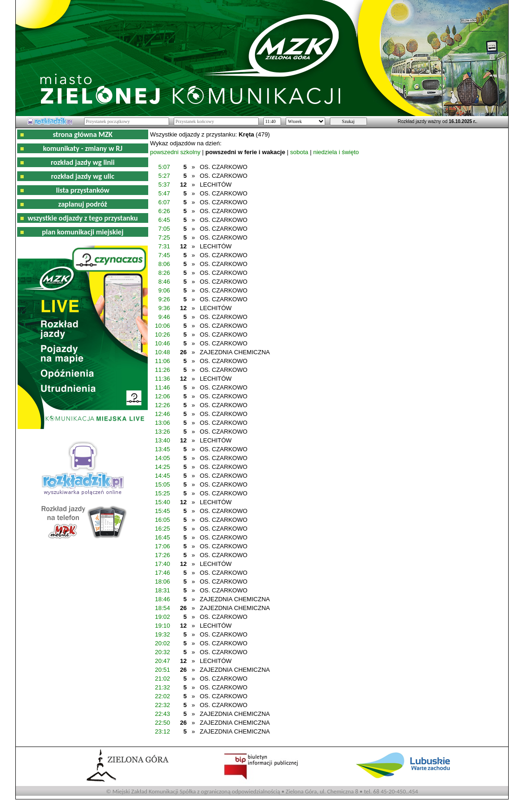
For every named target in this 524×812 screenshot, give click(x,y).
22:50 (162, 723)
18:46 (162, 599)
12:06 (162, 396)
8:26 (164, 273)
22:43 (162, 714)
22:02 (162, 696)
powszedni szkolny (175, 152)
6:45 (164, 220)
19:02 (162, 617)
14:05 (162, 458)
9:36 (164, 308)
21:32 (162, 687)
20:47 (162, 661)
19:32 (162, 634)
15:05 (162, 484)
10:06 (162, 326)
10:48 (162, 352)
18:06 (162, 581)
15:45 (162, 511)
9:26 (164, 299)
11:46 (162, 387)
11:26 (162, 370)
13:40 (162, 440)
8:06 (164, 264)
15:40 (162, 502)
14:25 (162, 467)
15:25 (162, 493)
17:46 (162, 573)
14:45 (162, 476)
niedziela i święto (336, 152)
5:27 (164, 176)
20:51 (162, 670)
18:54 (162, 608)
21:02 (162, 679)
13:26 (162, 432)
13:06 (162, 423)
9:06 (164, 290)
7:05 (164, 229)
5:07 (164, 167)
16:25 (162, 529)
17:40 (162, 564)
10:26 (162, 335)
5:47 (164, 193)
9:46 (164, 317)
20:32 (162, 652)
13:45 (162, 449)
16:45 (162, 537)
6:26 (164, 211)
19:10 (162, 626)
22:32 (162, 705)
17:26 (162, 555)
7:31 (164, 246)
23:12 (162, 731)
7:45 (164, 255)
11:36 (162, 379)
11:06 (162, 361)
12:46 (162, 414)
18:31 (162, 590)
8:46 (164, 282)
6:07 (164, 202)
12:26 (162, 405)
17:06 (162, 546)
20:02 (162, 643)
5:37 (164, 185)
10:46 (162, 343)
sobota (299, 152)
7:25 (164, 237)
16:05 (162, 520)
